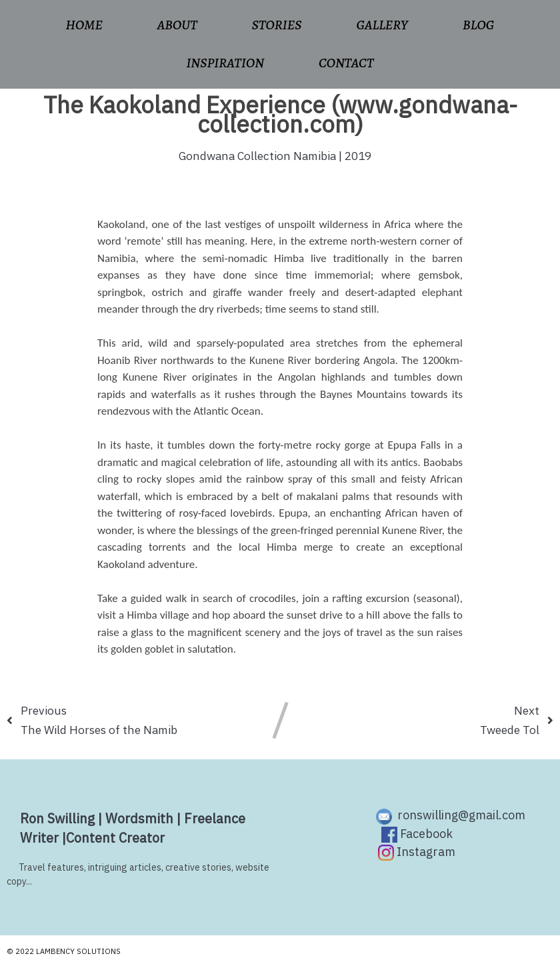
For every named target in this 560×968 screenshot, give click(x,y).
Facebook (417, 834)
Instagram (417, 852)
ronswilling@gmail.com (451, 816)
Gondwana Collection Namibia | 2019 (275, 156)
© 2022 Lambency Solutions (64, 951)
